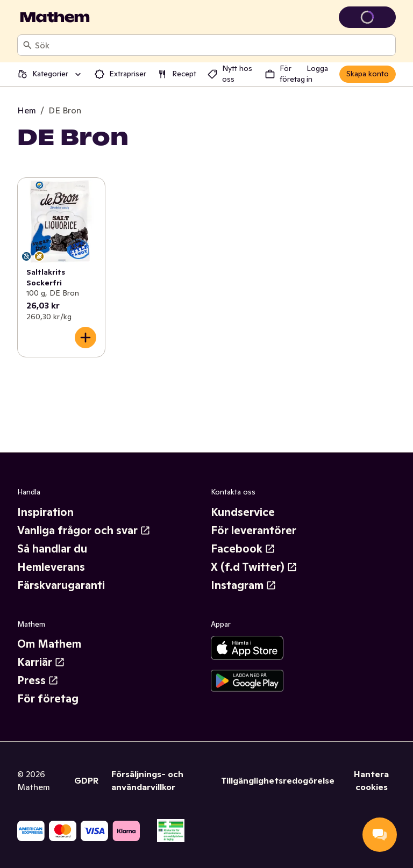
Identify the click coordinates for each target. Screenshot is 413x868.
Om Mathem (49, 644)
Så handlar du (52, 549)
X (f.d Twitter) (254, 567)
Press (38, 680)
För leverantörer (254, 530)
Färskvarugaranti (61, 585)
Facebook (243, 549)
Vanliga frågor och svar (84, 530)
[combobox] (213, 45)
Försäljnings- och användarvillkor (147, 780)
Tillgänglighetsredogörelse (278, 780)
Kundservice (243, 512)
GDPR (86, 780)
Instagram (244, 585)
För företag (48, 699)
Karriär (41, 662)
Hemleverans (51, 567)
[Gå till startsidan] (55, 17)
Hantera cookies (371, 780)
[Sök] (27, 45)
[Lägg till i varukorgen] (86, 338)
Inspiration (45, 512)
